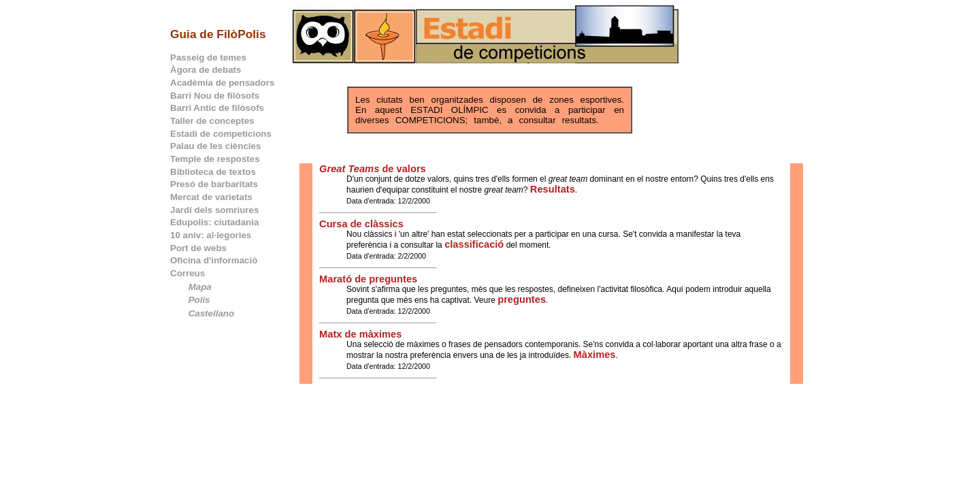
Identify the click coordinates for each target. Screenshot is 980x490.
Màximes (595, 355)
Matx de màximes (360, 334)
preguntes (522, 299)
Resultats (553, 189)
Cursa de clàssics (361, 224)
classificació (474, 244)
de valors (373, 169)
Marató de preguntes (368, 279)
